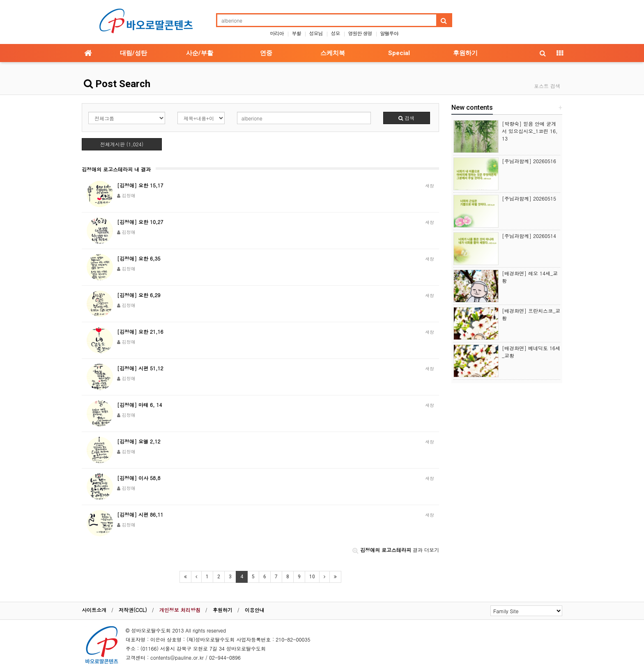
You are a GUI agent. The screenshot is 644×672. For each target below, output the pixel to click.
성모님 (316, 33)
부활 (296, 33)
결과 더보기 (396, 550)
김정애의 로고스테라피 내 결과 (116, 169)
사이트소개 (94, 610)
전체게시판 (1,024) (122, 144)
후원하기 (465, 53)
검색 (406, 118)
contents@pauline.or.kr (177, 657)
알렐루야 (389, 33)
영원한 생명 (360, 33)
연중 (266, 53)
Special (399, 53)
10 (312, 577)
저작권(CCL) (133, 610)
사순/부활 (200, 53)
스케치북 (333, 53)
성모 (336, 33)
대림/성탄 (133, 53)
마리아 (277, 33)
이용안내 (255, 610)
